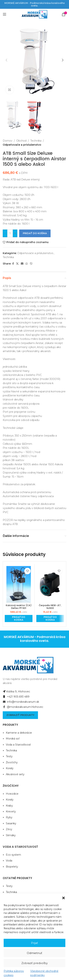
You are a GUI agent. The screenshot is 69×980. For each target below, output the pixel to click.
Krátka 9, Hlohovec (16, 691)
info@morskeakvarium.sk (21, 702)
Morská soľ (13, 739)
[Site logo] (34, 14)
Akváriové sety (15, 774)
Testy (9, 756)
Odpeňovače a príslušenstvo (22, 145)
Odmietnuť (34, 953)
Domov (8, 141)
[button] (64, 898)
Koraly (10, 768)
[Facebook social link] (13, 264)
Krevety (11, 811)
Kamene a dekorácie (19, 733)
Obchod (21, 141)
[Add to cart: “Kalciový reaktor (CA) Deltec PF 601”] (19, 618)
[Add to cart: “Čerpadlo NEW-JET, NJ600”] (50, 618)
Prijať (34, 943)
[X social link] (17, 264)
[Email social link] (22, 264)
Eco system (13, 855)
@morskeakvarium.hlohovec (23, 707)
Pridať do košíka (35, 233)
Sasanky (11, 823)
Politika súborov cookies (14, 973)
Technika (36, 141)
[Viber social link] (31, 264)
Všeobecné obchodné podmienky (44, 973)
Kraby (9, 806)
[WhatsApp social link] (27, 264)
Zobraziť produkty (20, 715)
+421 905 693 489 (16, 697)
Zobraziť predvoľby (34, 963)
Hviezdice (12, 794)
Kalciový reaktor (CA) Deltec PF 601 (19, 607)
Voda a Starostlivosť (18, 745)
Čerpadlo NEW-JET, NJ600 (50, 607)
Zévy (9, 829)
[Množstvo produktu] (10, 233)
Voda (9, 861)
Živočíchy (12, 762)
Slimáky (11, 835)
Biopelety (12, 867)
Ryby (9, 817)
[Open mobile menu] (5, 14)
